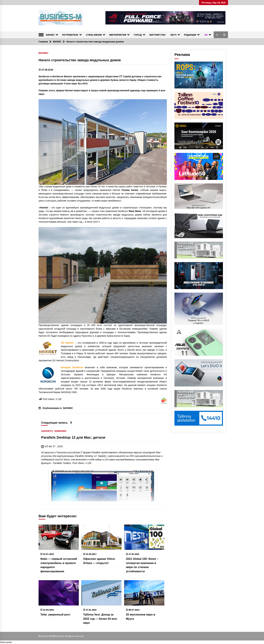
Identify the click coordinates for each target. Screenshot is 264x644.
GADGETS (47, 431)
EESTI (174, 35)
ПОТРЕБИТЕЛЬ (70, 35)
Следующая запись (57, 423)
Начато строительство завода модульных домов (80, 60)
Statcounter (6, 642)
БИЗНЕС (50, 35)
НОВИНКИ (60, 431)
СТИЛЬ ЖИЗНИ (94, 35)
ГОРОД (138, 35)
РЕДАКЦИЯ (190, 35)
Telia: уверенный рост (55, 614)
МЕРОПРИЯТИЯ (118, 35)
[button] (217, 35)
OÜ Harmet (67, 343)
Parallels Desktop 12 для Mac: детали (73, 437)
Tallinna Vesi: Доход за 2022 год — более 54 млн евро (100, 619)
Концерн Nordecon (73, 367)
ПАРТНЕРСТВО (157, 35)
